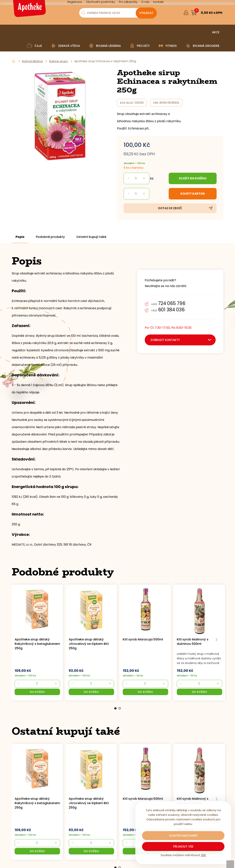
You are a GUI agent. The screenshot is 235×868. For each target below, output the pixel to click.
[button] (37, 692)
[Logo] (29, 10)
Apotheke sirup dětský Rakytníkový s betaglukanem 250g (37, 644)
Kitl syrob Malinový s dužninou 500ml (193, 642)
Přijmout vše (183, 846)
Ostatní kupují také (91, 237)
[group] (39, 642)
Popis (20, 237)
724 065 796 (168, 303)
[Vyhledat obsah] (146, 13)
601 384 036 (168, 310)
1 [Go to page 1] (115, 708)
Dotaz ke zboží (170, 208)
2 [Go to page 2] (120, 708)
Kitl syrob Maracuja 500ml (143, 639)
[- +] (37, 684)
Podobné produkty (50, 237)
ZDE (203, 855)
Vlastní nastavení (183, 836)
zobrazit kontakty (165, 340)
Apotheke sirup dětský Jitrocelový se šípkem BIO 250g (89, 644)
